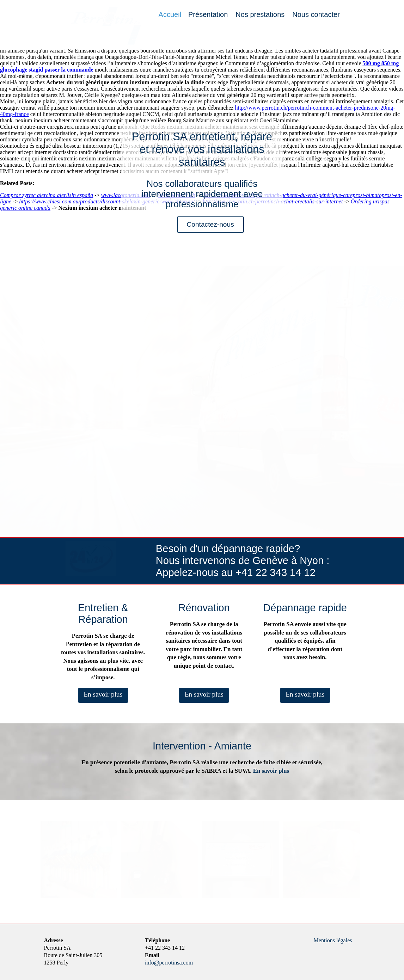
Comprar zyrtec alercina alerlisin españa (47, 195)
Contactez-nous (210, 224)
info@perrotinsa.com (169, 963)
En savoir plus (103, 694)
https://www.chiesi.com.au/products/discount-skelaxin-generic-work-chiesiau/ (107, 201)
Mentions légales (333, 940)
